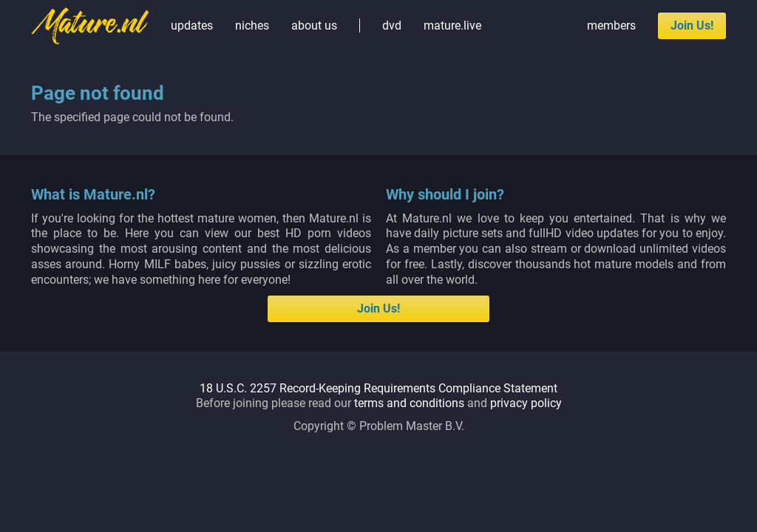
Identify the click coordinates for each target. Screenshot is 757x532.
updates (192, 25)
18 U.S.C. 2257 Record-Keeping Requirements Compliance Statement (378, 388)
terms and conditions (409, 403)
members (611, 25)
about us (314, 25)
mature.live (452, 25)
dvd (392, 25)
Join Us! (692, 25)
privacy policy (526, 403)
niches (252, 25)
